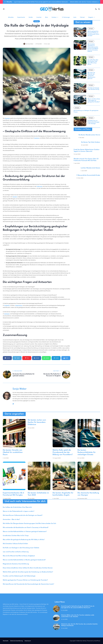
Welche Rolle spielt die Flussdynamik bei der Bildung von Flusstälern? (63, 452)
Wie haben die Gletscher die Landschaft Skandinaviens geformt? (91, 76)
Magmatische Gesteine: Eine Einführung (16, 564)
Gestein (15, 197)
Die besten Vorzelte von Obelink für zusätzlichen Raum (13, 452)
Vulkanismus (19, 305)
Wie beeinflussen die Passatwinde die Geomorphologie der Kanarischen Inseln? (28, 584)
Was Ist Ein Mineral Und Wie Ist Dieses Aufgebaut (19, 556)
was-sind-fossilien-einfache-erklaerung (16, 552)
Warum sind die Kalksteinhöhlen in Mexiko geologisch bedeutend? (24, 560)
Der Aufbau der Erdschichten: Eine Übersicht (17, 507)
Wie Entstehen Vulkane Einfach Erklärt (15, 544)
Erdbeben (7, 305)
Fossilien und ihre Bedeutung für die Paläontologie (19, 576)
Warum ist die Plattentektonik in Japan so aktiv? (19, 511)
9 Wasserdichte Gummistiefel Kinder (88, 175)
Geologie (37, 21)
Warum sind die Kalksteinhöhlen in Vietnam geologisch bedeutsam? (25, 532)
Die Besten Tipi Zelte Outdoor (91, 142)
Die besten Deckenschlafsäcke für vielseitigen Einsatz (87, 452)
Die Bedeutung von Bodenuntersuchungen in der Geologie (93, 122)
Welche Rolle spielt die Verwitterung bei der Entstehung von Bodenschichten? (28, 572)
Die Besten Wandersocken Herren (89, 135)
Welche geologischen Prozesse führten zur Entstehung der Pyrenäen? (25, 580)
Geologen (7, 314)
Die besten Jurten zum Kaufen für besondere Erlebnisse (37, 422)
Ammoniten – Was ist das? (11, 519)
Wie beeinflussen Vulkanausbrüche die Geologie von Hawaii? (23, 515)
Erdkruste (39, 186)
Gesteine (37, 138)
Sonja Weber (30, 44)
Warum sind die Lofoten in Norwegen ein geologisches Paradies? (94, 100)
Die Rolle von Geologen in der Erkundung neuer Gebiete (21, 548)
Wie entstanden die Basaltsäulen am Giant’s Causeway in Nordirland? (26, 528)
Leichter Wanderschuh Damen (90, 168)
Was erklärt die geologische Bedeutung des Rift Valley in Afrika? (24, 540)
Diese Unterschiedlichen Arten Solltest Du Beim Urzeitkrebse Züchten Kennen (28, 568)
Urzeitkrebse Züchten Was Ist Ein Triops (16, 536)
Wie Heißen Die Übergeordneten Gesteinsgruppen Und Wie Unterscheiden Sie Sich (29, 524)
